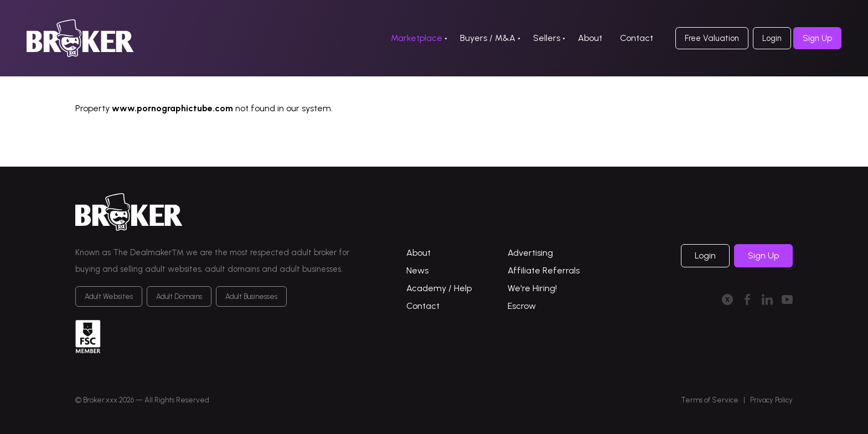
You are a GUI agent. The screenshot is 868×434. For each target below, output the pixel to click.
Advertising (530, 253)
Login (772, 38)
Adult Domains (179, 296)
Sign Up (817, 38)
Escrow (522, 306)
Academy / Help (439, 288)
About (590, 38)
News (417, 270)
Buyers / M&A (488, 38)
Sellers (547, 38)
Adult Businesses (251, 296)
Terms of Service (710, 400)
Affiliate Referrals (544, 270)
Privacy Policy (771, 400)
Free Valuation (712, 38)
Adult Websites (109, 296)
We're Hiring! (532, 288)
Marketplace (417, 38)
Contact (637, 38)
